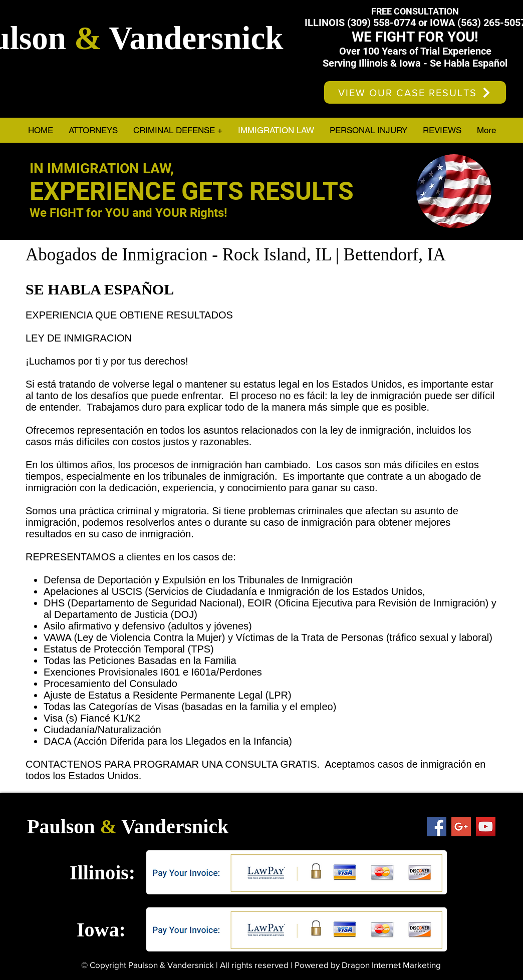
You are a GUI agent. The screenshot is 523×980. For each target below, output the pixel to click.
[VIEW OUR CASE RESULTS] (415, 92)
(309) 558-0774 (381, 23)
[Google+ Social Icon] (461, 827)
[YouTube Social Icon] (486, 827)
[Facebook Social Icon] (437, 827)
